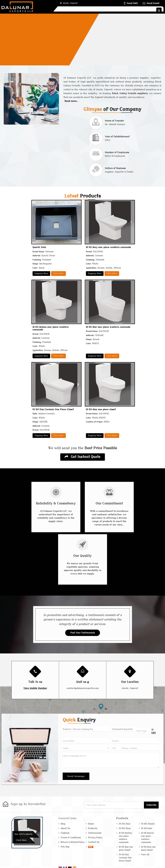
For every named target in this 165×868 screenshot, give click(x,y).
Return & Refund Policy (73, 842)
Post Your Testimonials (83, 633)
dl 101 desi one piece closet (126, 848)
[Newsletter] (114, 805)
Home (91, 824)
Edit (154, 731)
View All (145, 855)
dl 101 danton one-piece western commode (125, 838)
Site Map (65, 847)
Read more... (71, 101)
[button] (35, 688)
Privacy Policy (95, 838)
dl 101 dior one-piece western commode (108, 327)
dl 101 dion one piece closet (101, 409)
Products (93, 828)
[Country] (86, 748)
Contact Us (94, 842)
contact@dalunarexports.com (83, 688)
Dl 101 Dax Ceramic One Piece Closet (53, 409)
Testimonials (95, 833)
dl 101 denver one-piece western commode (147, 838)
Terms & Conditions (71, 838)
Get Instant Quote (83, 457)
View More (58, 274)
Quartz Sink (39, 247)
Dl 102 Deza (125, 824)
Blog (63, 824)
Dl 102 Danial (148, 824)
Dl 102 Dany (125, 828)
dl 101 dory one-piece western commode (108, 247)
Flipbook (65, 833)
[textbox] (143, 731)
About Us (65, 828)
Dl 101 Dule (147, 828)
